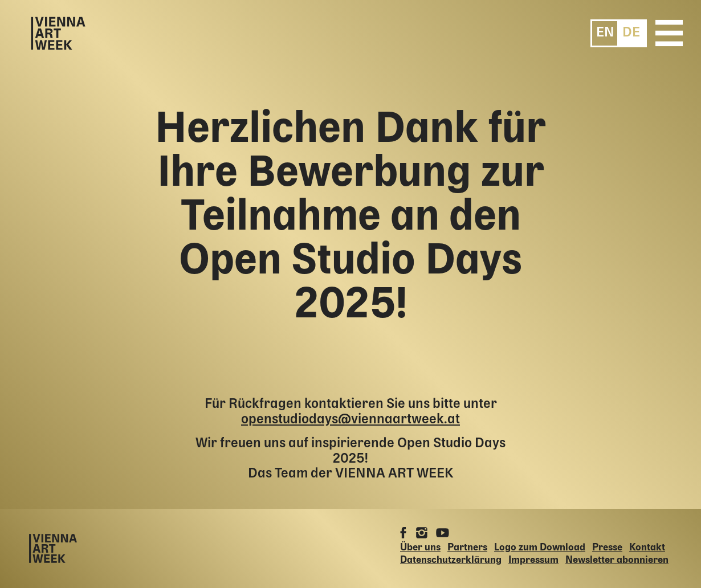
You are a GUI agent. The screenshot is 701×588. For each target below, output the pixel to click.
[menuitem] (605, 33)
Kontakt (647, 548)
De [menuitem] (631, 33)
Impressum (533, 560)
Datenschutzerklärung (451, 560)
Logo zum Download (540, 548)
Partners (467, 548)
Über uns (420, 548)
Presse (607, 548)
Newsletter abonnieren (617, 560)
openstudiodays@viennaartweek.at (350, 420)
